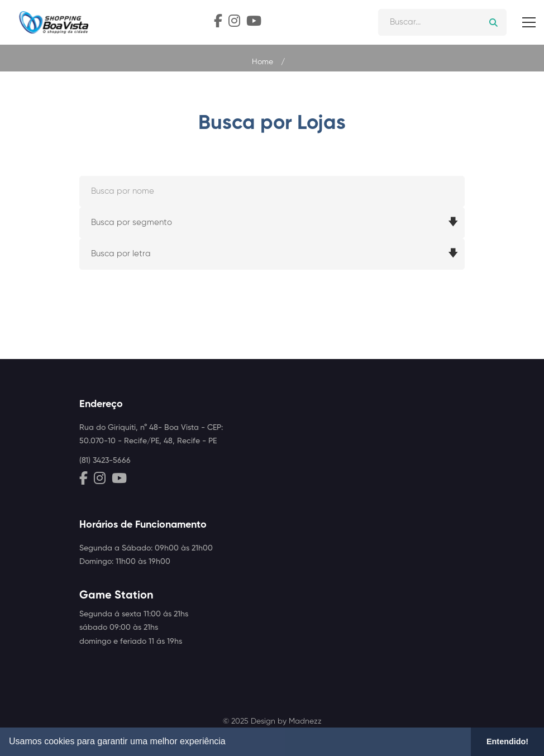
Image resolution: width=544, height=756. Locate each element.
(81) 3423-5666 (105, 461)
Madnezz (305, 721)
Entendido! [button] (507, 741)
